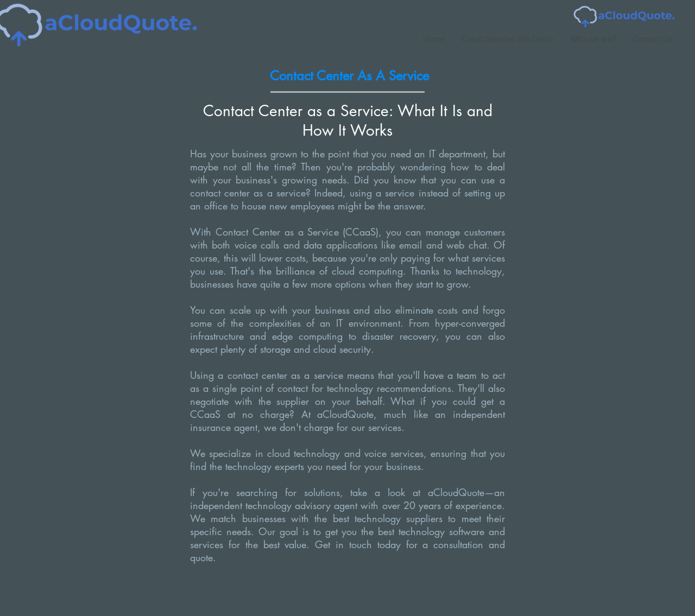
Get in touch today (355, 544)
